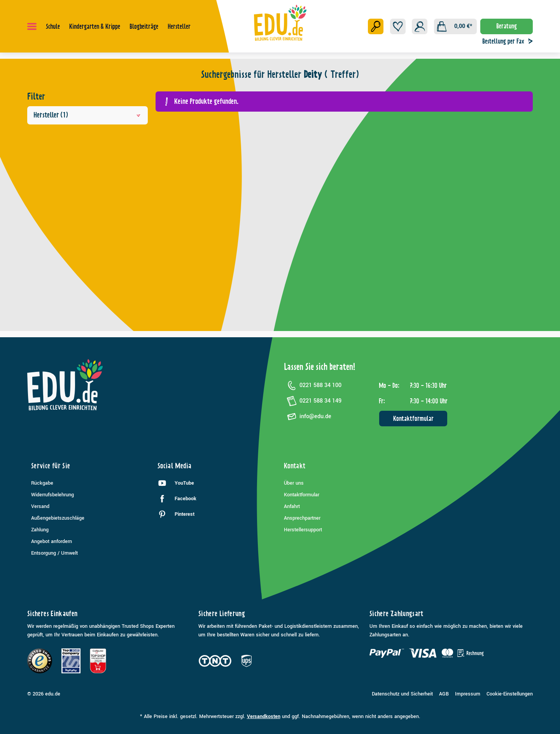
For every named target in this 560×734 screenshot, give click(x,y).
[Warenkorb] (455, 26)
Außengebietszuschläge (58, 518)
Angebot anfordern (52, 541)
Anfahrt (292, 506)
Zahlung (40, 530)
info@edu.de (308, 417)
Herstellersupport (303, 530)
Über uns (294, 483)
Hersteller (87, 115)
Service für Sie (51, 466)
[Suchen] (376, 26)
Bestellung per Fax (509, 41)
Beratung (507, 26)
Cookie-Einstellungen (510, 694)
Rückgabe (42, 483)
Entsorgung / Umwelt (54, 553)
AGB (444, 694)
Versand (40, 506)
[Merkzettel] (398, 26)
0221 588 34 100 (313, 385)
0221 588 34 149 (313, 401)
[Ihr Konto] (420, 26)
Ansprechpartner (302, 518)
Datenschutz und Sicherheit (402, 694)
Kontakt (295, 466)
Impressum (468, 694)
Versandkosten (264, 716)
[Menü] (32, 26)
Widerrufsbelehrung (52, 495)
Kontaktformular (413, 419)
